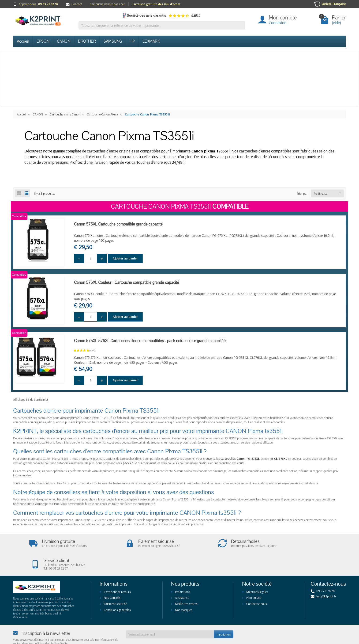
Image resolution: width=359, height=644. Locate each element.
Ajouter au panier (125, 258)
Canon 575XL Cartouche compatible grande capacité (118, 224)
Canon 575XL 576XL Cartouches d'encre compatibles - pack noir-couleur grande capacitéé (150, 341)
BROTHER (87, 41)
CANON (64, 41)
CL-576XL (281, 459)
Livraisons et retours (117, 573)
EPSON (43, 41)
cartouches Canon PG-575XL (240, 459)
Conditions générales (117, 591)
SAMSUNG (113, 41)
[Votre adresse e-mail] (170, 616)
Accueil (23, 41)
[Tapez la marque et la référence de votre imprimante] (162, 25)
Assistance (182, 579)
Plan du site (254, 579)
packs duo (130, 463)
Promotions (183, 573)
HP (132, 41)
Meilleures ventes (186, 585)
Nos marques (184, 591)
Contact (74, 4)
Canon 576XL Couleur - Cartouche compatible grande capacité (127, 283)
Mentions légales (257, 573)
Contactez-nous (257, 585)
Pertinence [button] (321, 193)
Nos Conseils (112, 579)
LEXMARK (151, 41)
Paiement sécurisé (115, 585)
